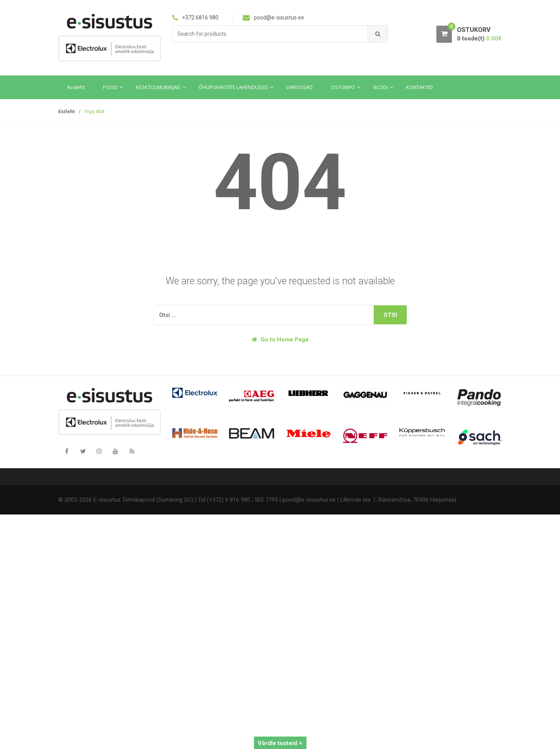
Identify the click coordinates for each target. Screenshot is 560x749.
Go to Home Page (280, 339)
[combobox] (270, 34)
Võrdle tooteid (280, 743)
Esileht (66, 111)
